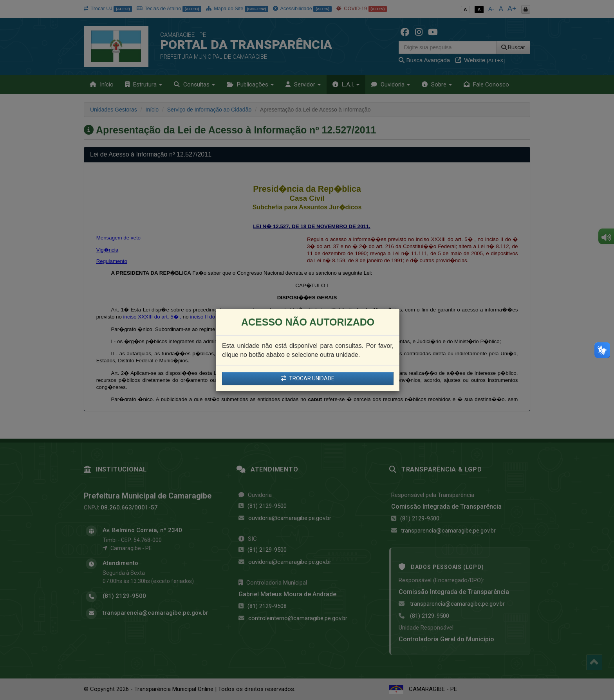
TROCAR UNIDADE (308, 378)
